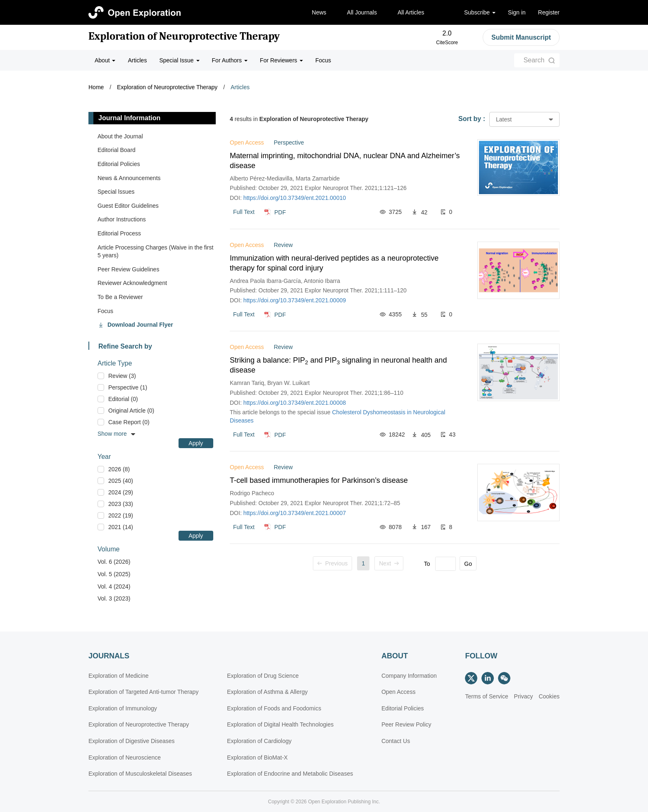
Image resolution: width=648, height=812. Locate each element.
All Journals (362, 12)
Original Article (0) (131, 411)
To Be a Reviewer (120, 297)
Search (534, 60)
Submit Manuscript (521, 37)
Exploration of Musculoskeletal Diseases (140, 774)
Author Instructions (122, 219)
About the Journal (120, 136)
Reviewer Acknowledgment (132, 283)
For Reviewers (281, 60)
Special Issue (179, 60)
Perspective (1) (128, 387)
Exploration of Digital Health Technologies (280, 724)
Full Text (244, 212)
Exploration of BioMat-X (257, 757)
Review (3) (122, 376)
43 (453, 434)
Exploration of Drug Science (263, 676)
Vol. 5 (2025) (114, 574)
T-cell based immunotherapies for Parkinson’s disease (319, 480)
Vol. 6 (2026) (114, 562)
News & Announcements (129, 178)
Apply (196, 443)
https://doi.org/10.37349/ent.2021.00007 (295, 513)
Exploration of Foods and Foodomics (274, 708)
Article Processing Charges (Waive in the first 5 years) (155, 252)
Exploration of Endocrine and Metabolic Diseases (290, 774)
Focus (323, 60)
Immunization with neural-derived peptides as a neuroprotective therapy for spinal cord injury (334, 263)
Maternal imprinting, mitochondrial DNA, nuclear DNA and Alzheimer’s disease (345, 161)
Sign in (517, 12)
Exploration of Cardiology (259, 741)
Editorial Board (117, 150)
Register (549, 12)
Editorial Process (119, 233)
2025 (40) (121, 481)
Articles (137, 60)
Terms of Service (486, 696)
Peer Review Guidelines (128, 269)
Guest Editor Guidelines (128, 206)
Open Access (399, 692)
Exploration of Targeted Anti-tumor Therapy (143, 692)
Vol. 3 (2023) (114, 598)
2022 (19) (121, 515)
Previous (332, 563)
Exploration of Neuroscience (125, 757)
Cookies (549, 696)
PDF (280, 212)
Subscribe (480, 12)
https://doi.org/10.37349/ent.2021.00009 (295, 300)
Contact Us (396, 741)
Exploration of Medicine (119, 676)
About (105, 60)
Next (389, 563)
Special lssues (116, 192)
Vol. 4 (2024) (114, 586)
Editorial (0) (123, 399)
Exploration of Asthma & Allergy (267, 692)
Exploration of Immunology (123, 708)
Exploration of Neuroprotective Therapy (184, 36)
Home (96, 87)
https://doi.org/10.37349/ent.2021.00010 (295, 198)
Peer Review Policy (406, 724)
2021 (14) (121, 527)
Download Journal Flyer (140, 325)
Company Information (409, 676)
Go (468, 564)
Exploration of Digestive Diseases (132, 741)
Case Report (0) (129, 422)
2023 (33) (121, 504)
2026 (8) (119, 469)
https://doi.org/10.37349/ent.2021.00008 (295, 403)
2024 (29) (121, 492)
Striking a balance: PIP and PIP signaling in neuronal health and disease (338, 365)
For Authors (230, 60)
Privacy (524, 696)
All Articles (411, 12)
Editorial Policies (119, 164)
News (319, 12)
